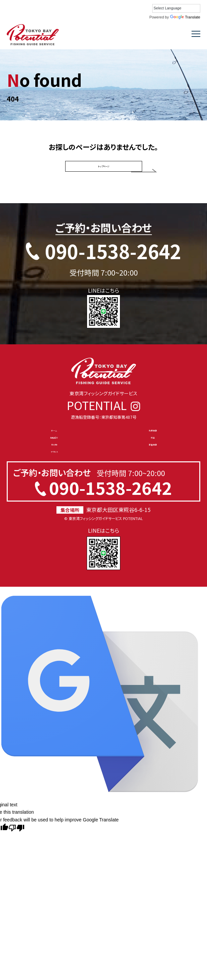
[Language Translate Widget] (176, 8)
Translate (185, 17)
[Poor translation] (16, 873)
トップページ (104, 171)
